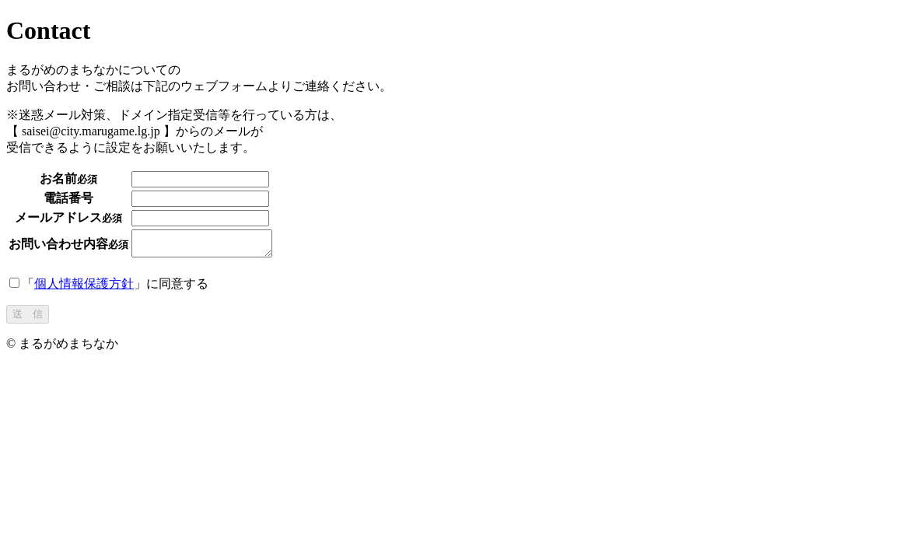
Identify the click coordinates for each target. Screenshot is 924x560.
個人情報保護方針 (84, 288)
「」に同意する (109, 288)
